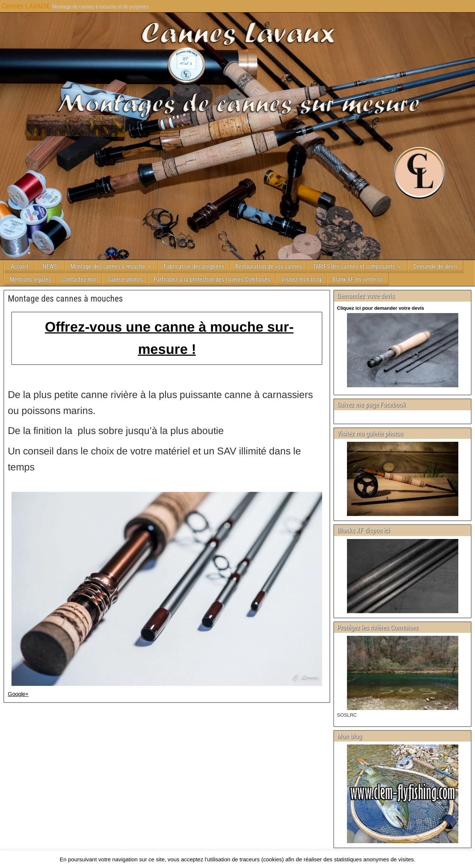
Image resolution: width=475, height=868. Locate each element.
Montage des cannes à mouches (65, 299)
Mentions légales (30, 280)
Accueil (19, 267)
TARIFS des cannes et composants (354, 267)
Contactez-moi (79, 280)
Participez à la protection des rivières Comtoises (212, 280)
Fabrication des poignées (194, 267)
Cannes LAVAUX (25, 6)
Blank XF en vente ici (358, 280)
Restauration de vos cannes (268, 267)
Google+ (18, 694)
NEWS (50, 267)
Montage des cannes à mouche (108, 267)
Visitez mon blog (301, 280)
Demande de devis (435, 267)
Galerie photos (125, 280)
